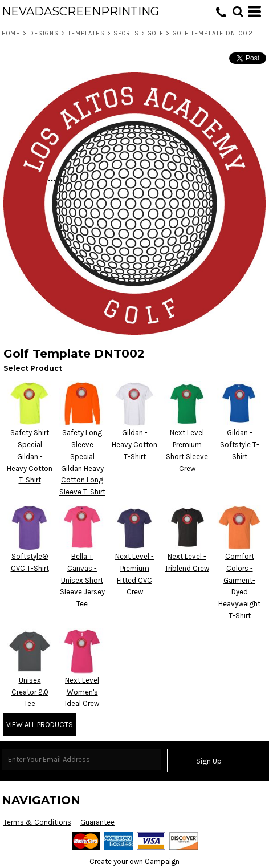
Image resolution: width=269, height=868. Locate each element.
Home (11, 33)
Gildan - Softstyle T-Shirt (240, 445)
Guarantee (97, 822)
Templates (86, 33)
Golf (156, 33)
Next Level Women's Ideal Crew (82, 692)
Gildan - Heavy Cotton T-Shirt (134, 445)
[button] (238, 11)
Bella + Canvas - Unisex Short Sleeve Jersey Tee (82, 580)
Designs (44, 33)
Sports (126, 33)
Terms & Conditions (37, 822)
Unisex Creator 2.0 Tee (30, 692)
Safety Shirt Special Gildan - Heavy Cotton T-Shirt (30, 456)
